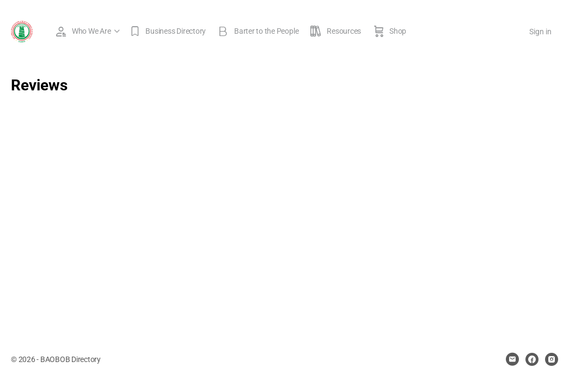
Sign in (540, 32)
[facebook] (532, 359)
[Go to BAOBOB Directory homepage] (22, 30)
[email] (512, 359)
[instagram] (552, 359)
